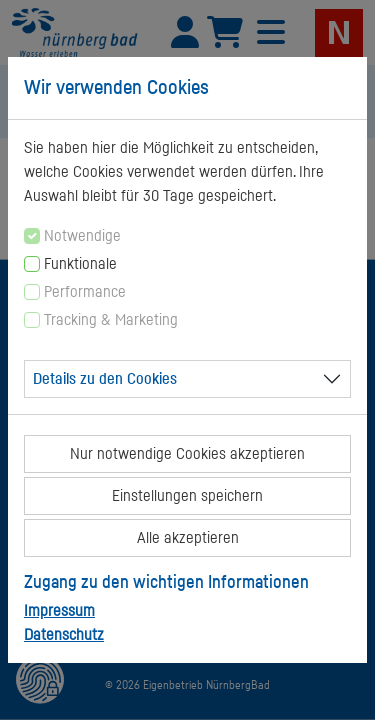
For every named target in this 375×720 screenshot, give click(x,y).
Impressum (59, 611)
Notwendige (82, 236)
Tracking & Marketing (111, 320)
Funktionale (80, 264)
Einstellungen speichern (187, 496)
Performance (85, 292)
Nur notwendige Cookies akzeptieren (187, 454)
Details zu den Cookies (105, 379)
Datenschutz (64, 635)
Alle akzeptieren (188, 538)
